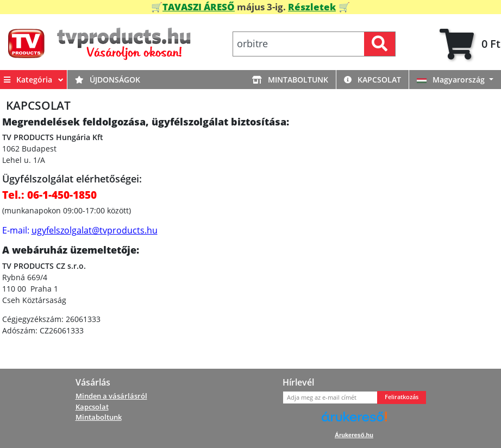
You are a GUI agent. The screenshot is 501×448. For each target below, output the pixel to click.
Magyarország (452, 80)
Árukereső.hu (354, 435)
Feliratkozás (402, 397)
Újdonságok (108, 80)
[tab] (470, 44)
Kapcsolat (372, 80)
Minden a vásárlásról (111, 396)
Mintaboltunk (290, 80)
